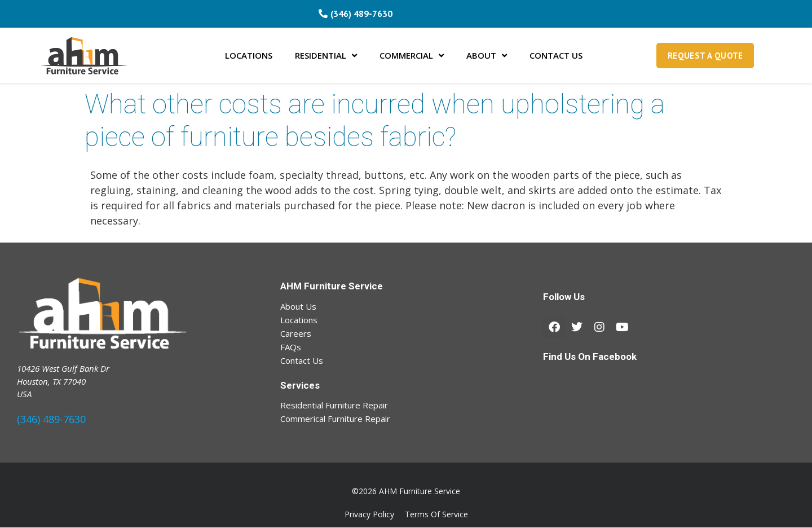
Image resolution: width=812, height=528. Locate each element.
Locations (299, 320)
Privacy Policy (369, 515)
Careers (296, 333)
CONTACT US (556, 56)
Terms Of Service (436, 515)
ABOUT (487, 56)
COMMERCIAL (412, 56)
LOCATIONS (249, 56)
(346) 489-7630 (51, 419)
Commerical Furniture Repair (335, 419)
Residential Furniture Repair (334, 405)
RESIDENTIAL (326, 56)
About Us (298, 306)
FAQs (291, 347)
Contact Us (302, 360)
